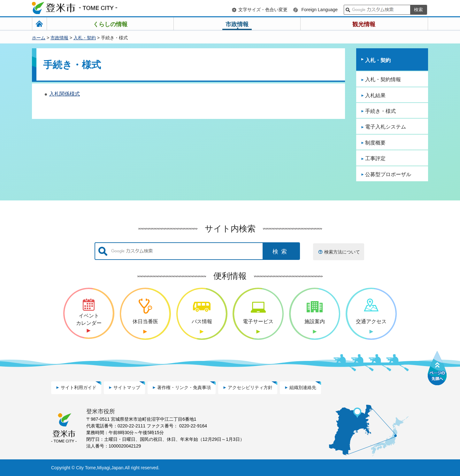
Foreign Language (319, 10)
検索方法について (342, 252)
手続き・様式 (380, 111)
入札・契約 (85, 38)
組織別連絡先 (303, 387)
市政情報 (59, 38)
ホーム (39, 38)
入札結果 (375, 95)
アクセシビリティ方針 (250, 387)
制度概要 (375, 143)
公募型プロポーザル (388, 174)
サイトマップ (127, 387)
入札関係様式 (65, 94)
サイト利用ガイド (79, 387)
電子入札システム (386, 127)
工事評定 (375, 158)
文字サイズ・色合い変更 (263, 10)
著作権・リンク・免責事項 (184, 387)
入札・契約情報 (383, 79)
